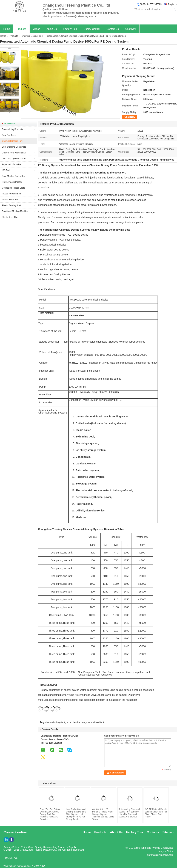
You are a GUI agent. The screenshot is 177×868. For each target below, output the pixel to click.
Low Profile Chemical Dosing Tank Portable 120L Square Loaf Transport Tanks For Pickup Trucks (76, 813)
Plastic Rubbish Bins (12, 194)
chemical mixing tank (55, 721)
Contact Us (113, 29)
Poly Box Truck (9, 135)
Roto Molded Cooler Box (14, 176)
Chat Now (131, 29)
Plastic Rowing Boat (11, 205)
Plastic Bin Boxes (10, 200)
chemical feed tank (95, 721)
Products (21, 29)
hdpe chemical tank (76, 721)
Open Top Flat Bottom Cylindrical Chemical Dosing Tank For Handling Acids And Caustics (50, 813)
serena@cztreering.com (160, 853)
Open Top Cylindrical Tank (14, 159)
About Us (52, 29)
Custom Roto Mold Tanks (14, 153)
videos (36, 29)
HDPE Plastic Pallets (12, 182)
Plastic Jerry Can (10, 217)
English (172, 4)
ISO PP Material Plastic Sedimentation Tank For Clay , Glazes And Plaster (156, 811)
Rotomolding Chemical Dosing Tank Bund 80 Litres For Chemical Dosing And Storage (129, 811)
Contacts (153, 831)
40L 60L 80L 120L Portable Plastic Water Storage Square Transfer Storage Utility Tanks (103, 813)
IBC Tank (6, 170)
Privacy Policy (11, 846)
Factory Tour (70, 29)
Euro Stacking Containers (14, 147)
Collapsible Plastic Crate (13, 188)
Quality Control (92, 29)
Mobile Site (11, 857)
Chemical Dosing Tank (32, 36)
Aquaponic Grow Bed (12, 164)
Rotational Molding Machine (15, 211)
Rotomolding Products (12, 129)
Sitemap (168, 831)
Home (7, 29)
